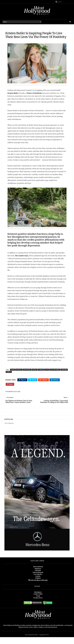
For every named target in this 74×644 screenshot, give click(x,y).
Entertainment (38, 579)
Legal (38, 603)
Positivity (41, 376)
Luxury (38, 583)
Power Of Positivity (55, 376)
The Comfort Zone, (22, 259)
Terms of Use (38, 605)
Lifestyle (35, 376)
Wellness (17, 378)
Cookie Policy (38, 601)
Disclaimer (38, 599)
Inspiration (19, 376)
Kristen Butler (27, 376)
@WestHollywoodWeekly (38, 587)
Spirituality (10, 378)
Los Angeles (38, 581)
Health (13, 376)
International (38, 574)
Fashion (38, 585)
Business (38, 575)
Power (47, 376)
